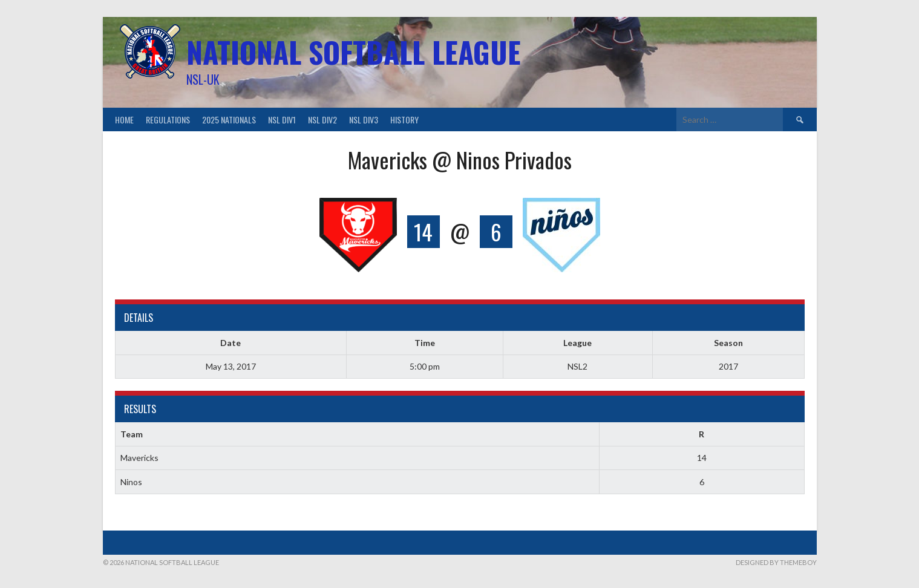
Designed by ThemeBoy (776, 562)
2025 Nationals (229, 119)
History (404, 119)
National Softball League (354, 52)
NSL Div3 (364, 119)
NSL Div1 (282, 119)
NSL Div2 (322, 119)
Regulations (168, 119)
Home (124, 119)
